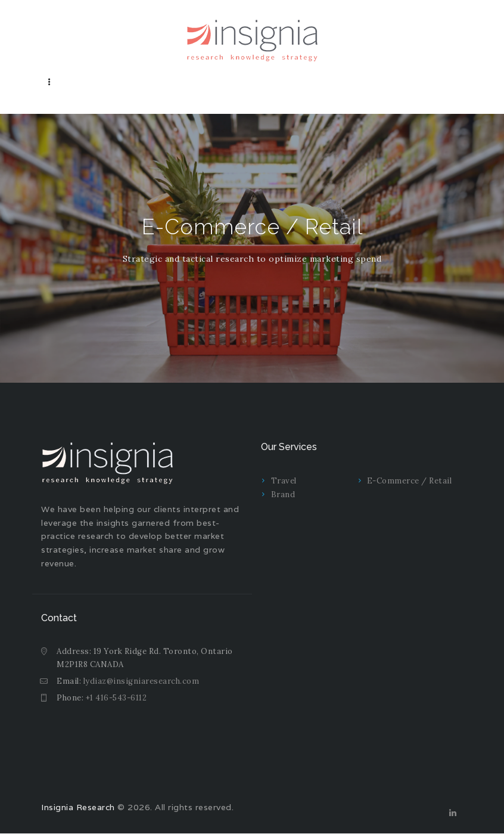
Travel (284, 481)
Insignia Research (78, 807)
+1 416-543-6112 (116, 698)
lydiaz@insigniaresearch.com (141, 681)
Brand (283, 494)
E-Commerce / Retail (410, 481)
